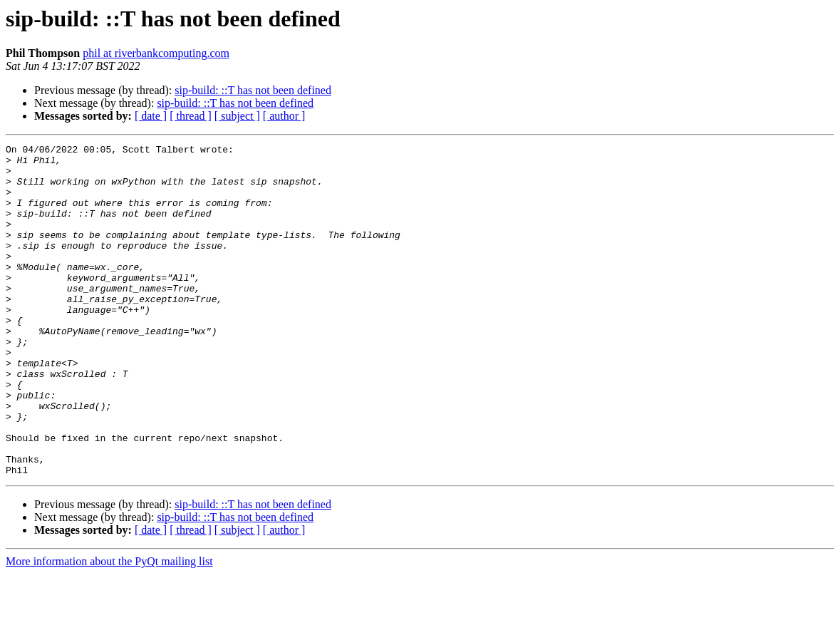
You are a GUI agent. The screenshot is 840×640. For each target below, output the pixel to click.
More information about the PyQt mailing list (109, 628)
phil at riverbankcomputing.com (156, 53)
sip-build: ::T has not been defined (253, 90)
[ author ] (284, 116)
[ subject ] (237, 116)
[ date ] (151, 116)
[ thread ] (191, 116)
